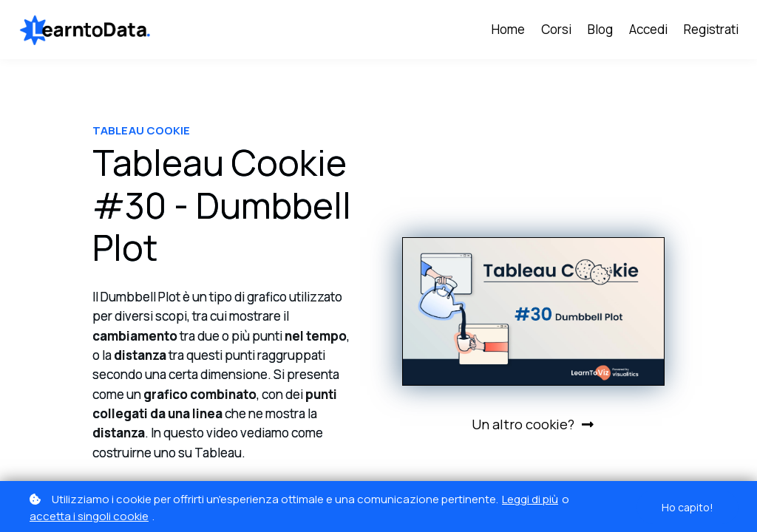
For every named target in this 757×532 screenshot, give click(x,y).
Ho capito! (688, 507)
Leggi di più (530, 499)
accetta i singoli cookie (89, 516)
